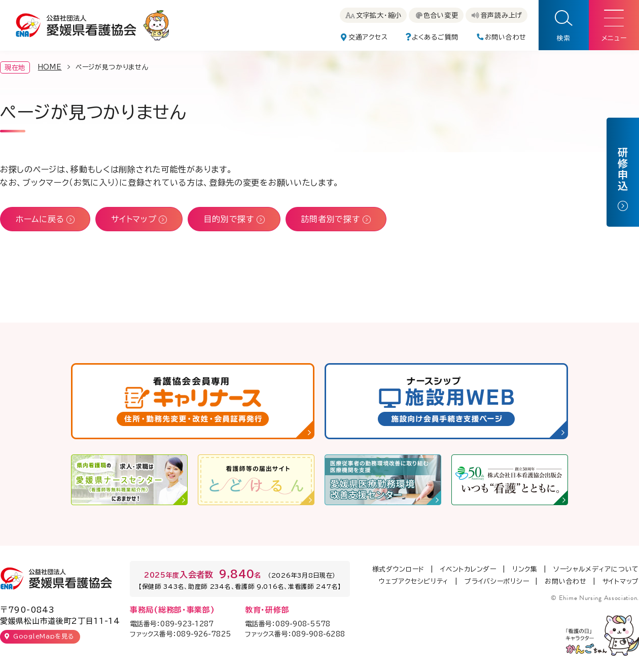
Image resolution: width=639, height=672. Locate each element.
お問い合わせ (565, 581)
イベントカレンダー (468, 569)
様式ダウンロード (399, 569)
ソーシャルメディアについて (596, 569)
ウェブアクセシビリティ (414, 581)
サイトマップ (621, 581)
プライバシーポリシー (497, 581)
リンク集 (525, 569)
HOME (50, 67)
